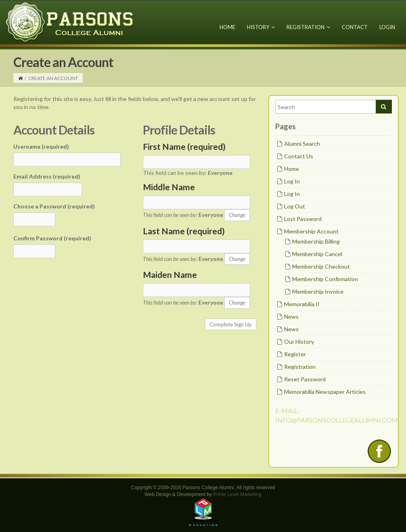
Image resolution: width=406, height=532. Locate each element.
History (261, 27)
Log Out (295, 206)
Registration (308, 27)
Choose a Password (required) (54, 206)
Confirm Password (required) (52, 238)
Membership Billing (316, 241)
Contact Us (299, 156)
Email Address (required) (47, 176)
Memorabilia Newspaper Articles (325, 392)
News (291, 316)
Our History (299, 342)
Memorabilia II (302, 304)
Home (227, 27)
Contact (355, 27)
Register (295, 354)
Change (237, 215)
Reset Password (305, 379)
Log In (292, 181)
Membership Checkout (321, 266)
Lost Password (303, 219)
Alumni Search (302, 144)
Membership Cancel (317, 254)
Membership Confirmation (325, 279)
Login (387, 27)
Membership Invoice (318, 291)
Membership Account (311, 231)
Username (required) (41, 146)
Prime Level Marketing (237, 494)
